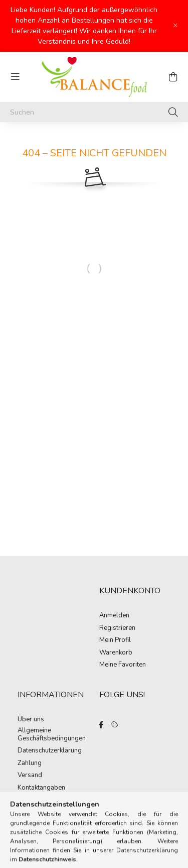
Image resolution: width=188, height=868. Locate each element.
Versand (30, 776)
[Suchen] (94, 112)
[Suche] (173, 112)
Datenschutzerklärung (50, 751)
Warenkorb (116, 653)
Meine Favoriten (123, 665)
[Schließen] (175, 26)
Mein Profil (115, 640)
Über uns (31, 720)
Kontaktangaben (41, 788)
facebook (101, 725)
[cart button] (173, 77)
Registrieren (117, 628)
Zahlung (30, 764)
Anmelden (114, 616)
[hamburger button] (15, 77)
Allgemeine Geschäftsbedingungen (52, 735)
